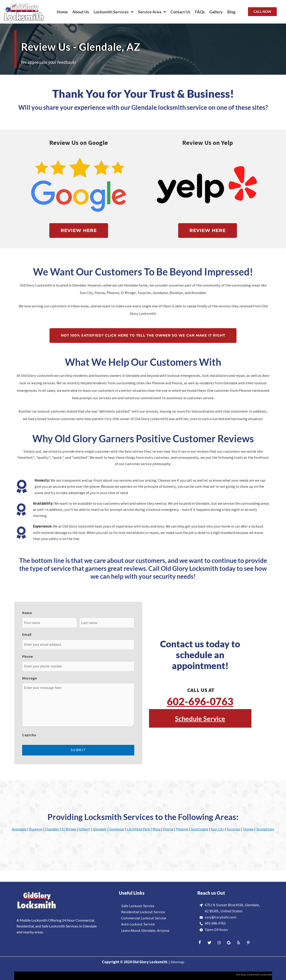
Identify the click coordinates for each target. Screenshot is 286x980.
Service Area (152, 12)
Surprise (233, 829)
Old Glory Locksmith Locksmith (254, 974)
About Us (81, 12)
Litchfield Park (138, 829)
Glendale (100, 829)
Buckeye (36, 829)
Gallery (216, 12)
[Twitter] (209, 943)
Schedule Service (200, 718)
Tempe (248, 829)
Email (27, 634)
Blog (231, 12)
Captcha (29, 735)
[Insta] (219, 943)
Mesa (156, 829)
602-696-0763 (200, 701)
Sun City (217, 829)
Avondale (19, 829)
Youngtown (265, 829)
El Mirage (69, 829)
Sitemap (177, 962)
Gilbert (85, 829)
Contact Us (180, 12)
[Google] (229, 943)
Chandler (52, 829)
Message (30, 678)
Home (62, 12)
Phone (27, 656)
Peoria (168, 829)
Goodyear (117, 829)
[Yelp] (239, 943)
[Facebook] (200, 943)
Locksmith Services (113, 12)
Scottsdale (200, 829)
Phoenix (182, 829)
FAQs (200, 12)
